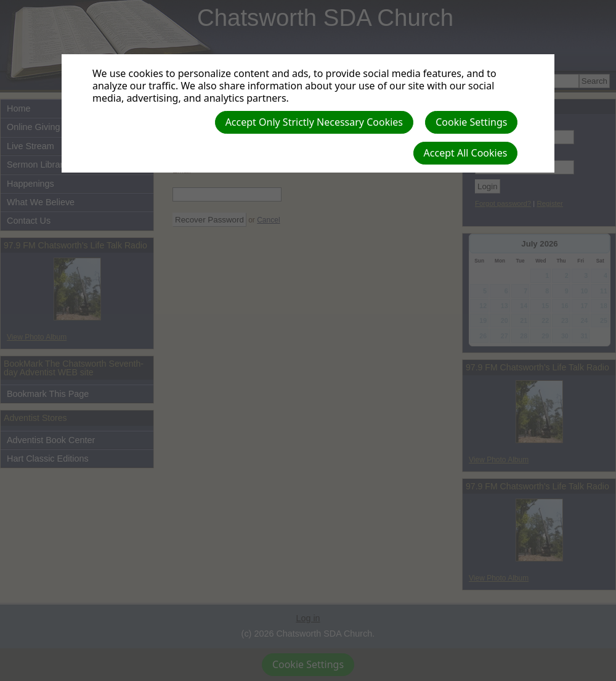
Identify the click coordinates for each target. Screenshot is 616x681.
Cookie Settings (471, 122)
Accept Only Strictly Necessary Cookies (314, 122)
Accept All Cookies (466, 153)
